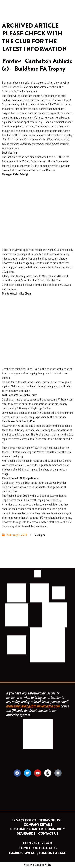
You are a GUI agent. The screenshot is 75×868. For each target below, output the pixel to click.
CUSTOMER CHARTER (26, 829)
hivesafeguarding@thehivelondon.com (33, 706)
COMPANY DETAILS (38, 825)
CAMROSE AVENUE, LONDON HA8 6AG (38, 853)
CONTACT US (48, 834)
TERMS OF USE (51, 820)
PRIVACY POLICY (24, 820)
